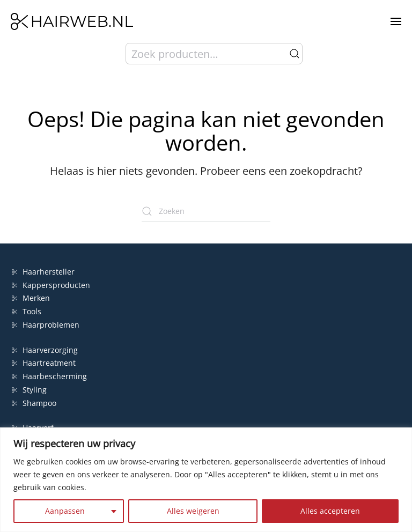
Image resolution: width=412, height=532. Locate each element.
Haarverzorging (45, 350)
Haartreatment (44, 363)
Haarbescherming (49, 376)
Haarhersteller (43, 272)
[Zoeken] (206, 211)
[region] (206, 480)
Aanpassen (65, 511)
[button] (396, 21)
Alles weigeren (193, 511)
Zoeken (295, 54)
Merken (31, 298)
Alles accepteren (330, 511)
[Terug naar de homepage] (72, 21)
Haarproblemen (46, 325)
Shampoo (34, 403)
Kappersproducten (51, 285)
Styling (29, 390)
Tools (27, 311)
